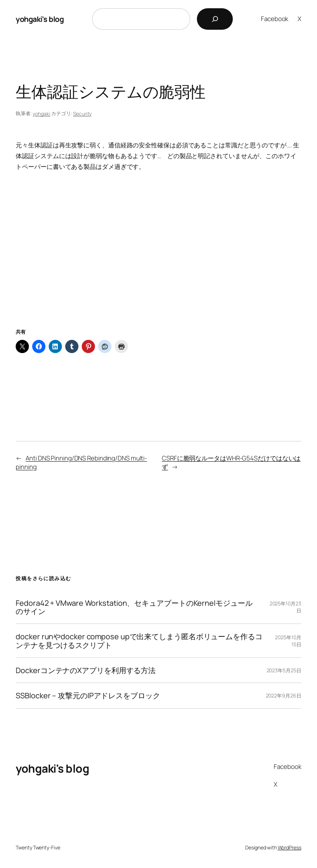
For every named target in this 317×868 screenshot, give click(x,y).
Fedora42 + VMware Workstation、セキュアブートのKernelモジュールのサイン (134, 607)
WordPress (290, 848)
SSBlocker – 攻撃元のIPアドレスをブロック (88, 695)
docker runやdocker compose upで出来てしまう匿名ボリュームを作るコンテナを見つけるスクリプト (139, 641)
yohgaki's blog (40, 19)
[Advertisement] (158, 260)
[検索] (215, 19)
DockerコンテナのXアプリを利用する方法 (86, 670)
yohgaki (41, 114)
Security (82, 114)
